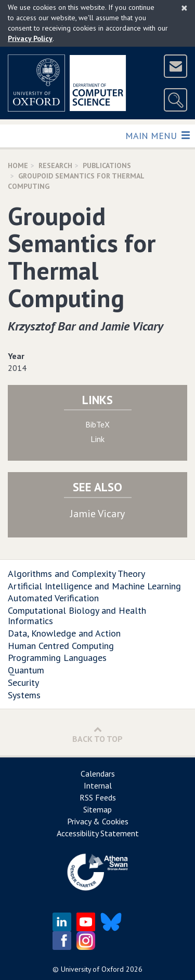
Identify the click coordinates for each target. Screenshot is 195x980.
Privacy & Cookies (98, 821)
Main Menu (157, 135)
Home (18, 165)
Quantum (26, 670)
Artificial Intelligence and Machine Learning (94, 586)
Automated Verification (53, 598)
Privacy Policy (30, 38)
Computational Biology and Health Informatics (77, 616)
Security (23, 682)
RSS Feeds (98, 797)
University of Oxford (92, 969)
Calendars (98, 774)
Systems (24, 695)
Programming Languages (57, 658)
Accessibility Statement (98, 833)
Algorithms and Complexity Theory (76, 574)
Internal (98, 785)
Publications (107, 165)
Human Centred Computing (61, 646)
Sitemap (97, 809)
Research (55, 165)
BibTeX (97, 424)
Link (97, 439)
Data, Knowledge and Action (64, 633)
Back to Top (97, 734)
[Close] (184, 8)
